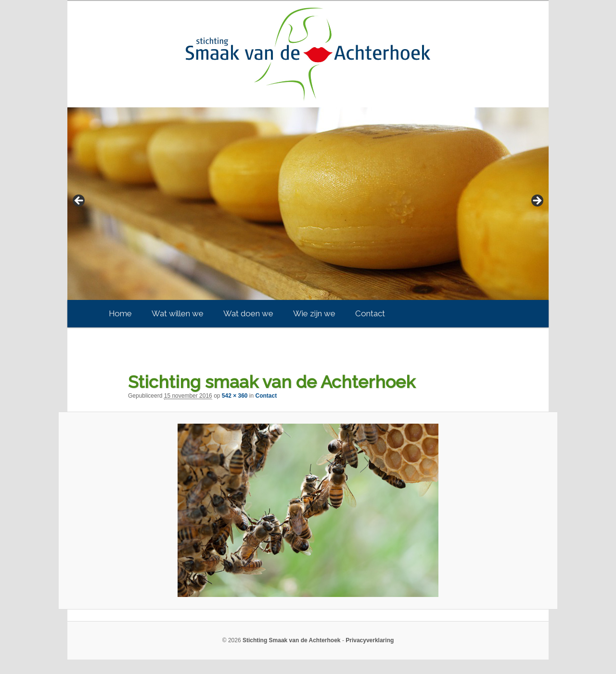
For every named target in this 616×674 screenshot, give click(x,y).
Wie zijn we (314, 313)
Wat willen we (178, 313)
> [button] (537, 201)
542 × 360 (235, 396)
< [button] (79, 201)
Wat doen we (248, 313)
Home (120, 313)
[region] (308, 204)
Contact (370, 313)
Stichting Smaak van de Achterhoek (292, 640)
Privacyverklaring (370, 640)
